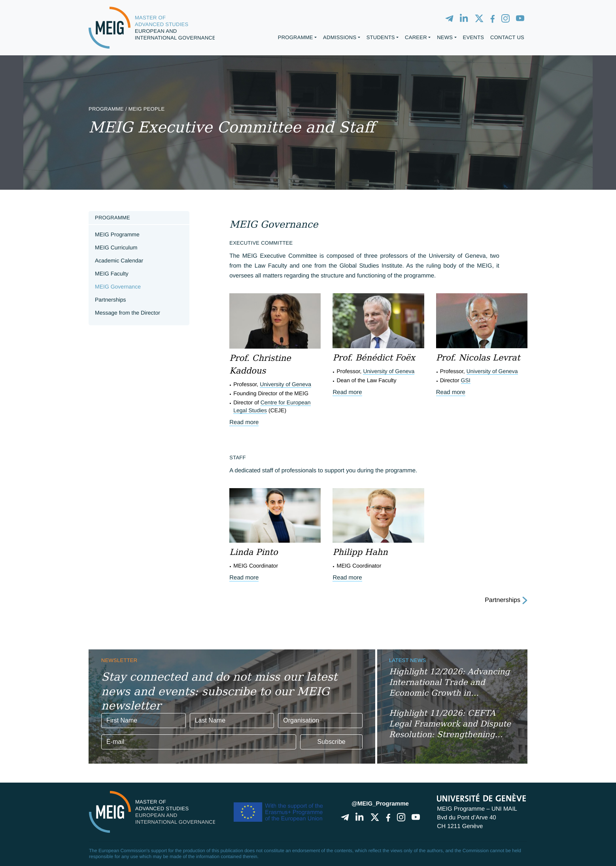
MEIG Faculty (112, 274)
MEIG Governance (118, 287)
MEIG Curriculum (116, 247)
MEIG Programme (117, 234)
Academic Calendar (119, 260)
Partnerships (111, 300)
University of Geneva (285, 384)
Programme (112, 218)
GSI (466, 380)
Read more (244, 422)
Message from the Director (128, 313)
